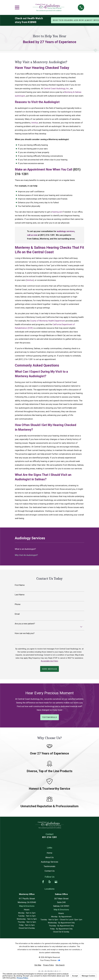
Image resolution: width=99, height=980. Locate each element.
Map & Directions (27, 906)
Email (17, 614)
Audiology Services (50, 862)
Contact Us (50, 871)
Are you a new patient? (25, 624)
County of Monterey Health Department (48, 321)
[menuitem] (38, 965)
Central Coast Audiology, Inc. (56, 88)
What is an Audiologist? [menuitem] (25, 549)
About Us (49, 857)
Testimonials (49, 866)
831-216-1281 (50, 837)
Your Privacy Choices (50, 960)
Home (49, 853)
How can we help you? (25, 633)
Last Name (20, 595)
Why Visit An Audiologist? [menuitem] (26, 555)
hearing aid (57, 212)
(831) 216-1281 (26, 359)
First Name (20, 585)
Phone (18, 604)
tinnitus (35, 123)
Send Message (49, 669)
